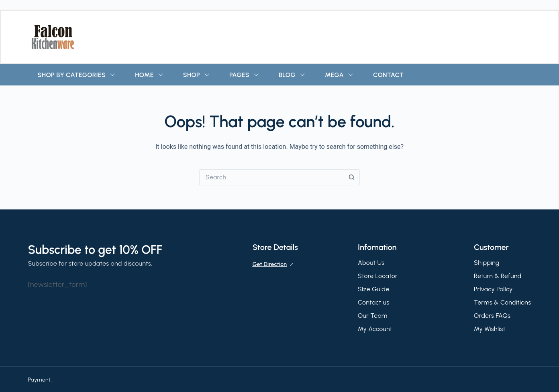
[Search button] (352, 177)
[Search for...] (271, 177)
